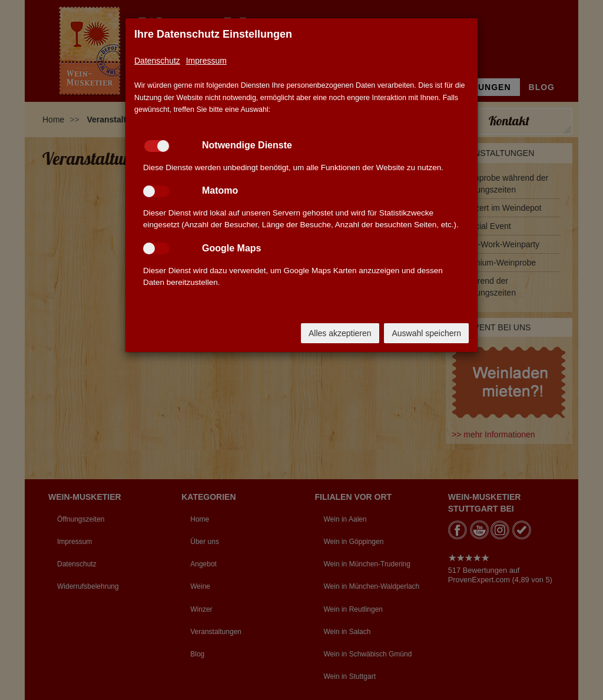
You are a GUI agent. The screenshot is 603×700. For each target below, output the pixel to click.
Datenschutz (157, 61)
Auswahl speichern (426, 333)
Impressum (206, 61)
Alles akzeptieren (340, 333)
